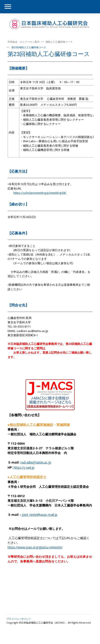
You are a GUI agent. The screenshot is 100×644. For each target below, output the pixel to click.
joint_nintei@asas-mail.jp (40, 515)
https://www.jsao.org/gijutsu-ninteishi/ (35, 547)
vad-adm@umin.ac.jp (36, 462)
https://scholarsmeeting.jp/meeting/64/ (40, 193)
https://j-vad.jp (24, 467)
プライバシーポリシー (19, 619)
